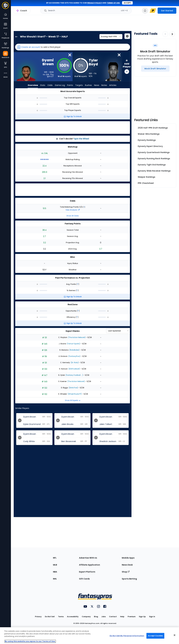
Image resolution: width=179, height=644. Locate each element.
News (97, 85)
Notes (104, 85)
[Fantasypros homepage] (5, 7)
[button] (73, 47)
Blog (96, 617)
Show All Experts (73, 400)
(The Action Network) (77, 337)
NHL (55, 579)
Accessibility (73, 617)
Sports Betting (129, 579)
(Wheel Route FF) (74, 394)
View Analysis (73, 210)
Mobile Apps (128, 558)
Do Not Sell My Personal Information (127, 636)
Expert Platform (87, 572)
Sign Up (142, 617)
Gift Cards (84, 579)
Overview (33, 85)
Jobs (104, 617)
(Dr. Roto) (74, 363)
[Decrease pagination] (165, 34)
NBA (55, 572)
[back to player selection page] (16, 37)
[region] (89, 636)
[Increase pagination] (172, 34)
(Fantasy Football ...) (74, 375)
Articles (113, 85)
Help (122, 617)
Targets (79, 85)
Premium (132, 617)
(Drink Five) (73, 388)
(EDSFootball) (74, 369)
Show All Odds (73, 216)
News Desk (127, 565)
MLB (55, 565)
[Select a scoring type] (111, 37)
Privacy (38, 617)
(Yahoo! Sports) (73, 344)
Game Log (60, 85)
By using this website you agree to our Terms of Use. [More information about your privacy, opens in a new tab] (30, 641)
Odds (50, 85)
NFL (55, 558)
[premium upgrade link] (153, 11)
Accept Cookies (155, 636)
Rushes (88, 85)
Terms (61, 617)
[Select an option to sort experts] (118, 331)
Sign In (152, 617)
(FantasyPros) (74, 356)
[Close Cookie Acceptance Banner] (175, 635)
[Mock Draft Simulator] (155, 69)
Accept (127, 3)
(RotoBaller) (74, 350)
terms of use (113, 3)
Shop (126, 572)
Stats (43, 85)
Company (86, 617)
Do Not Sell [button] (50, 617)
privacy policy (95, 3)
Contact (113, 617)
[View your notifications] (145, 11)
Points (70, 85)
